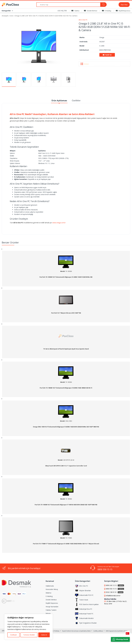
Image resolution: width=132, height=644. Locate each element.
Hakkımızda (50, 586)
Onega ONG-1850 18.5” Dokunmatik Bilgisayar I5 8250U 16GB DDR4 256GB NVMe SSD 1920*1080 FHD (66, 427)
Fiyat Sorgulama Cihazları (86, 623)
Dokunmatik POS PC (84, 595)
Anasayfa (5, 16)
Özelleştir (14, 635)
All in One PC (83, 20)
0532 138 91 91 (115, 592)
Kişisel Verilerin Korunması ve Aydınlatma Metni (76, 631)
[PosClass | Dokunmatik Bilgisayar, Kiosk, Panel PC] (10, 5)
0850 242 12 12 (115, 585)
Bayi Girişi (124, 5)
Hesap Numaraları (52, 607)
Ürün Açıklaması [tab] (59, 100)
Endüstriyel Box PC (84, 609)
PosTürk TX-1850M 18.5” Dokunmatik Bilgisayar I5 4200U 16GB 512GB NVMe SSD (66, 277)
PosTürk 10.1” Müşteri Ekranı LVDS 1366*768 (66, 313)
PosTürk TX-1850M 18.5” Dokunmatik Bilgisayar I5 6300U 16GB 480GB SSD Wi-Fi (66, 388)
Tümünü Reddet (29, 635)
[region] (29, 627)
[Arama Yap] (68, 5)
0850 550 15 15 (105, 569)
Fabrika (75, 11)
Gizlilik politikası (98, 631)
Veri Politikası (55, 631)
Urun (11, 16)
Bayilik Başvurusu (123, 11)
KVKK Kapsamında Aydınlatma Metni (117, 631)
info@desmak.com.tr (113, 596)
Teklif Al (107, 55)
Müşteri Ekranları (83, 590)
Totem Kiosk (82, 600)
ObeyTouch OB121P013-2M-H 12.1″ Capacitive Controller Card (66, 466)
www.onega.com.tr (59, 223)
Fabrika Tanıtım (51, 610)
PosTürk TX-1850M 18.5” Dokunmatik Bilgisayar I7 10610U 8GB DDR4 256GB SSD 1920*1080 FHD (66, 505)
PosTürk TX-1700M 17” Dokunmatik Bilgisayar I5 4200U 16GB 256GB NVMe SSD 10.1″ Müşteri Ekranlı (66, 544)
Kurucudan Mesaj (52, 589)
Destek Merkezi (91, 11)
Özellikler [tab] (76, 100)
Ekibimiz (48, 593)
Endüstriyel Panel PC (84, 614)
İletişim (48, 613)
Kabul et (44, 635)
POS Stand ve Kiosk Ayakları (87, 604)
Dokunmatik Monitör (84, 618)
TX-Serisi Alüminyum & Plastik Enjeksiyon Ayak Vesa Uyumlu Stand (66, 349)
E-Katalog (107, 11)
